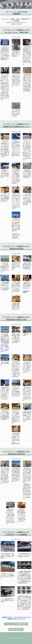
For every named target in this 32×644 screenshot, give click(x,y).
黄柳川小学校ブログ (16, 444)
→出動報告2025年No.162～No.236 (16, 619)
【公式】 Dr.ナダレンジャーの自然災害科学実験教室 (16, 12)
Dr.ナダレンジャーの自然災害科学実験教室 (16, 624)
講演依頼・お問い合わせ (16, 629)
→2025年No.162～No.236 (16, 24)
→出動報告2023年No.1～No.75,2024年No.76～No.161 (16, 617)
